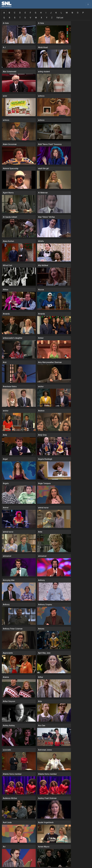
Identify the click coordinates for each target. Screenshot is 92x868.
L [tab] (61, 13)
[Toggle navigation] (88, 4)
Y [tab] (47, 18)
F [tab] (30, 13)
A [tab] (4, 13)
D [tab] (20, 13)
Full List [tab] (60, 18)
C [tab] (15, 13)
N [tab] (72, 13)
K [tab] (56, 13)
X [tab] (41, 18)
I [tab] (46, 13)
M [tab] (67, 13)
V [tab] (30, 18)
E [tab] (25, 13)
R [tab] (9, 18)
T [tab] (20, 18)
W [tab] (36, 18)
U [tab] (25, 18)
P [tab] (83, 13)
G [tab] (36, 13)
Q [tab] (4, 18)
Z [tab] (52, 18)
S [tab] (15, 18)
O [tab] (78, 13)
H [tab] (41, 13)
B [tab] (9, 13)
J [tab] (51, 13)
